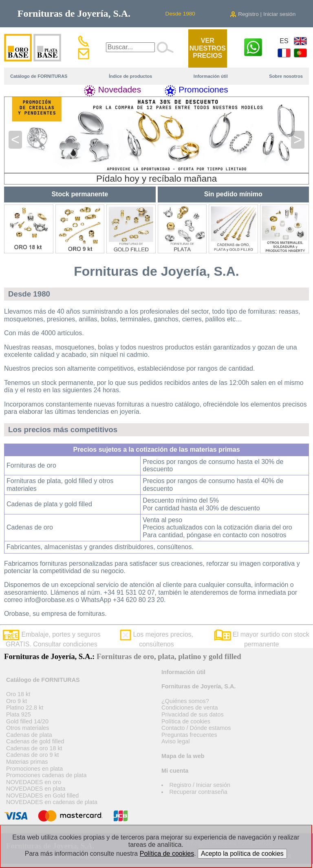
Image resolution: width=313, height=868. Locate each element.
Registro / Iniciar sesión (200, 785)
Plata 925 (19, 714)
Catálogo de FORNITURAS (39, 76)
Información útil (211, 76)
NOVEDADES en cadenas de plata (52, 802)
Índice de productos (130, 76)
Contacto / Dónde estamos (196, 728)
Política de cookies (186, 721)
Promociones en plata (34, 769)
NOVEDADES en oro (34, 782)
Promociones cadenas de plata (46, 775)
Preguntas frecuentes (189, 735)
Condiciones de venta (190, 708)
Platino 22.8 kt (25, 708)
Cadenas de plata (29, 735)
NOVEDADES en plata (36, 789)
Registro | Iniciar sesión (263, 14)
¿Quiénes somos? (185, 701)
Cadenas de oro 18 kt (34, 748)
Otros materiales (28, 728)
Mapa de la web (183, 756)
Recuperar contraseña (198, 792)
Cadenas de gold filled (35, 741)
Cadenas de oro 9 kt (33, 755)
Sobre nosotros (286, 76)
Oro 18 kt (18, 694)
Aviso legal (175, 741)
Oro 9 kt (17, 701)
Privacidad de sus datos (193, 714)
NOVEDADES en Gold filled (42, 795)
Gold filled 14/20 (27, 721)
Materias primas (27, 762)
